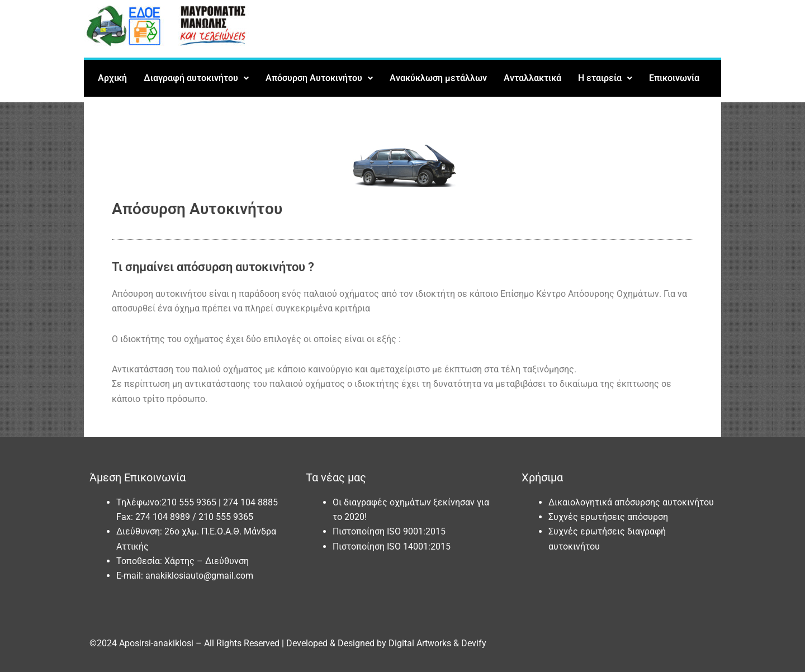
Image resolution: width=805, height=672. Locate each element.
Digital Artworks (420, 643)
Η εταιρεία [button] (605, 78)
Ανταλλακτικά (532, 78)
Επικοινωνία (674, 78)
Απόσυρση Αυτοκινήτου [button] (319, 78)
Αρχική (112, 78)
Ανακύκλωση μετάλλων (438, 78)
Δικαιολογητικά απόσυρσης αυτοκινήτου (631, 502)
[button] (196, 78)
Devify (474, 643)
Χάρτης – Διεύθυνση (207, 561)
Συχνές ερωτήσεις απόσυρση (608, 517)
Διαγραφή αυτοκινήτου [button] (196, 78)
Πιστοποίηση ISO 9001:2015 (389, 531)
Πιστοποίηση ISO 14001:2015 (392, 546)
